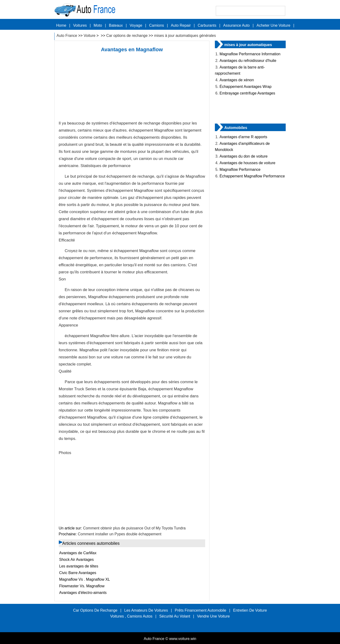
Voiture (89, 36)
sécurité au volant (175, 616)
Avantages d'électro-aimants (83, 593)
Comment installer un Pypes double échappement (119, 534)
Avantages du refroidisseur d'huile (248, 61)
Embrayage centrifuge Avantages (247, 93)
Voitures (80, 25)
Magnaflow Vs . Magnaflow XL (85, 579)
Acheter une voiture (273, 25)
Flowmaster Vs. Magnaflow (82, 586)
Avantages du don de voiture (244, 156)
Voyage (136, 25)
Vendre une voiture (213, 616)
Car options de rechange (127, 36)
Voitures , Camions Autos (131, 616)
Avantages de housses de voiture (247, 163)
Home (61, 25)
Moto (98, 25)
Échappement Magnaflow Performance (252, 176)
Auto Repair (181, 25)
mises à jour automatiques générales (185, 36)
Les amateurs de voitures (146, 610)
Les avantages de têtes (79, 566)
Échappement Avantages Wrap (246, 87)
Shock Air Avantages (76, 560)
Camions (156, 25)
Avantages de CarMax (78, 553)
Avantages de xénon (237, 80)
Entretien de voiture (250, 610)
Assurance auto (236, 25)
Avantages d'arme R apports (243, 137)
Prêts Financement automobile (200, 610)
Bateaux (116, 25)
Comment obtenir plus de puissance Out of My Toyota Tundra (134, 528)
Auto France (67, 36)
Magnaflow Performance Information (250, 54)
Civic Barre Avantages (78, 573)
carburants (207, 25)
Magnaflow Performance (240, 170)
